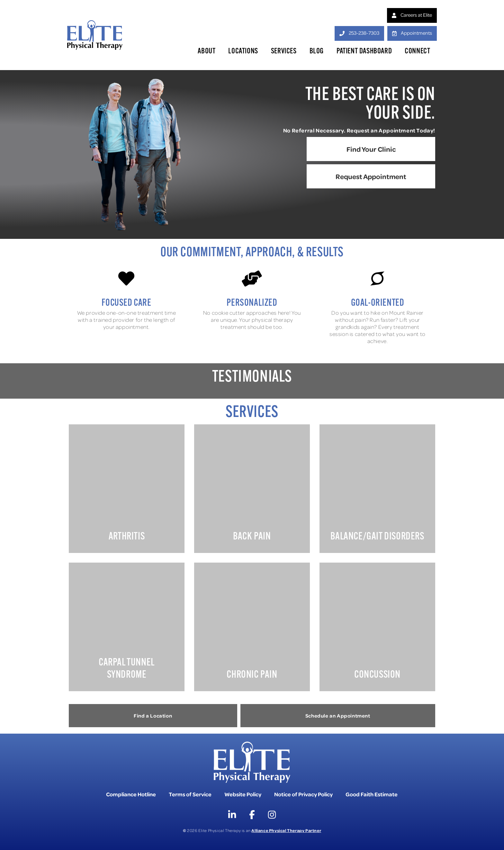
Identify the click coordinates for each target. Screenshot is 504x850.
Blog (317, 51)
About (207, 51)
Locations (243, 51)
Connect (417, 51)
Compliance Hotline (131, 794)
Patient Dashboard (364, 51)
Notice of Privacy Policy (303, 794)
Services (284, 51)
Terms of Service (190, 794)
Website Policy (243, 794)
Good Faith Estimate (372, 794)
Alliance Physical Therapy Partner (286, 830)
